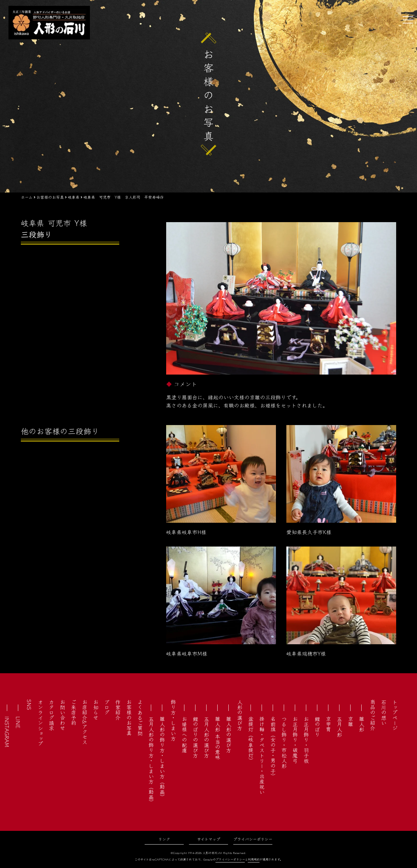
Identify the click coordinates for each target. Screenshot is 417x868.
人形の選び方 (240, 715)
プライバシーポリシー (253, 839)
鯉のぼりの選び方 (195, 737)
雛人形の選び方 (229, 734)
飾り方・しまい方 (173, 720)
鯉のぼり (317, 727)
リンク (164, 839)
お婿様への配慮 (184, 734)
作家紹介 (118, 710)
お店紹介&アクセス (85, 722)
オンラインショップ (40, 723)
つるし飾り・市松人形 (284, 742)
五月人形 (339, 727)
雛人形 (362, 724)
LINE (18, 722)
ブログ (107, 707)
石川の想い (384, 712)
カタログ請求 (51, 715)
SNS (29, 705)
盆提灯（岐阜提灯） (251, 740)
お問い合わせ (63, 715)
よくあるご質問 (140, 718)
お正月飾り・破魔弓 (295, 740)
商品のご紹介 (373, 715)
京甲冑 (328, 724)
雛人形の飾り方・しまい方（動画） (162, 758)
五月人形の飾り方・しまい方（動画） (151, 761)
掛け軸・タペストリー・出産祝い (262, 755)
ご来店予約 (74, 712)
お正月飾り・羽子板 (306, 740)
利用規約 (254, 859)
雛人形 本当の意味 (218, 738)
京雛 (351, 721)
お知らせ (96, 710)
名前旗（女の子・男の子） (273, 747)
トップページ (395, 715)
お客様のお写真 (129, 718)
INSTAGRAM (7, 732)
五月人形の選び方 (207, 737)
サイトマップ (209, 839)
